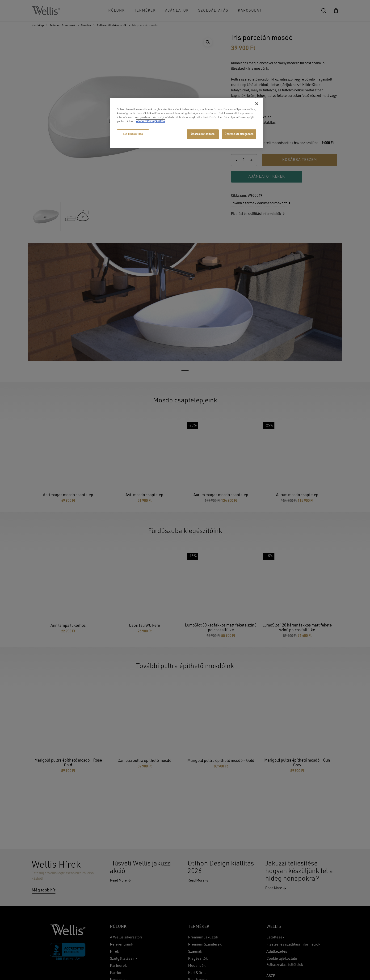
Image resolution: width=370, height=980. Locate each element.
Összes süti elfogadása (239, 134)
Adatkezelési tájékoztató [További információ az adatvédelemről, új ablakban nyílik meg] (150, 121)
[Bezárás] (257, 104)
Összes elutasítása (203, 134)
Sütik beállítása (133, 134)
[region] (187, 123)
